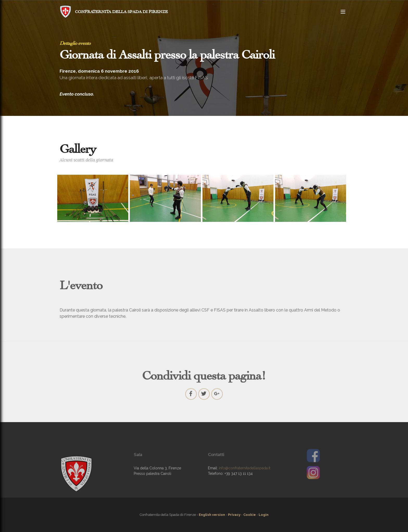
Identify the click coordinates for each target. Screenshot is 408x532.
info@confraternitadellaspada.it (245, 475)
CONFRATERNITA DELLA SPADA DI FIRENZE (121, 12)
